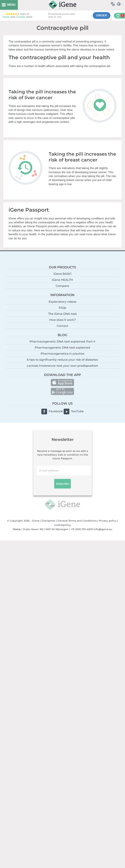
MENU (11, 5)
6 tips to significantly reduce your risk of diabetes (62, 360)
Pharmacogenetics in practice (62, 354)
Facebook (56, 411)
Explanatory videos (62, 302)
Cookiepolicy (62, 525)
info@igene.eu (103, 529)
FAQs (62, 308)
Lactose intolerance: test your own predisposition (62, 366)
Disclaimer (49, 521)
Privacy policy (108, 521)
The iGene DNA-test (62, 314)
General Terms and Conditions (77, 521)
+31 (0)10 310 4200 (82, 529)
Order (102, 15)
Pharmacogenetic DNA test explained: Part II (62, 342)
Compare (62, 286)
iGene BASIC (62, 274)
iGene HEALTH (62, 280)
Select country (121, 4)
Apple (6, 17)
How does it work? (62, 320)
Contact (62, 326)
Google (21, 17)
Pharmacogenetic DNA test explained (62, 348)
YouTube (77, 411)
